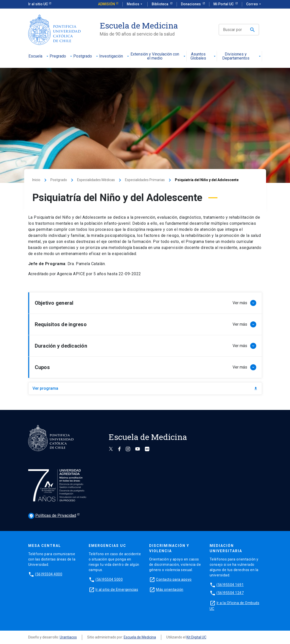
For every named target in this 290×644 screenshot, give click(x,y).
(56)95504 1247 (230, 593)
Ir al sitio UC (38, 4)
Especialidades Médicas (96, 180)
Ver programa (145, 388)
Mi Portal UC (224, 4)
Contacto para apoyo (174, 579)
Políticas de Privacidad (52, 516)
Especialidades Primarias (145, 180)
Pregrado (61, 56)
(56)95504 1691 (230, 585)
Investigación (115, 56)
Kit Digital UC (196, 637)
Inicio (36, 180)
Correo (254, 4)
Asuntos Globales (204, 56)
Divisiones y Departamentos (242, 56)
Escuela (39, 56)
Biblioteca (160, 4)
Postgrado (86, 56)
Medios (135, 4)
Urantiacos (68, 637)
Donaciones (191, 4)
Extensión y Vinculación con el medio (158, 56)
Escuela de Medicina (140, 637)
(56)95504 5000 (109, 579)
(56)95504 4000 (49, 574)
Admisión (106, 4)
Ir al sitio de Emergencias (117, 590)
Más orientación (170, 590)
